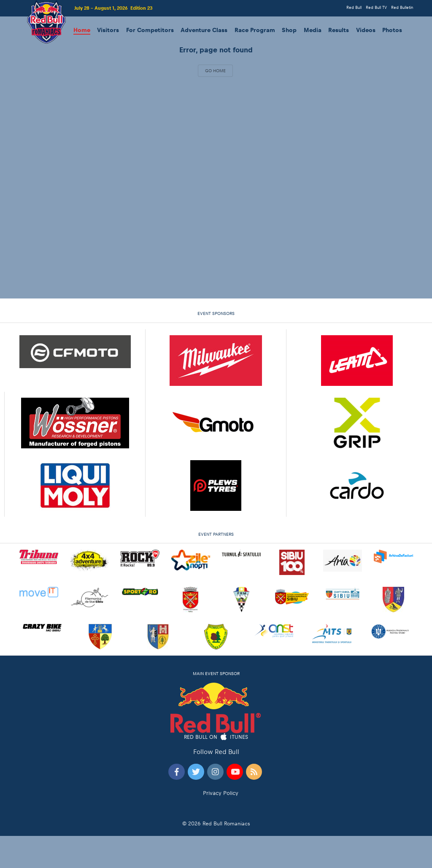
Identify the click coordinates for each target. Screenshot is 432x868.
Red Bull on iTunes (216, 737)
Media (313, 30)
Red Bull (354, 7)
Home (82, 30)
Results (339, 30)
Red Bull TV (376, 7)
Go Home (215, 71)
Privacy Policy (221, 793)
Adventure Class (204, 30)
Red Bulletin (402, 7)
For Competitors (150, 30)
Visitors (108, 30)
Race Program (255, 30)
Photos (392, 30)
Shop (289, 30)
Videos (366, 30)
